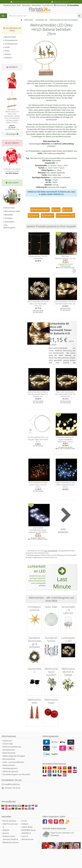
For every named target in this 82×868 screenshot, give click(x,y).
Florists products (9, 821)
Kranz (6, 51)
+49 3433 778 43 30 (12, 788)
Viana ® (25, 836)
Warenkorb (60, 5)
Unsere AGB (8, 744)
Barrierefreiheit (9, 759)
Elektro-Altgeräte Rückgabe (14, 756)
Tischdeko (8, 218)
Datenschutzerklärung (12, 747)
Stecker (7, 54)
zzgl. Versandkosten (51, 551)
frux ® (24, 821)
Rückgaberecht (9, 750)
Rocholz (6, 833)
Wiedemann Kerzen (11, 842)
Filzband (7, 58)
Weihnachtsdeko (41, 210)
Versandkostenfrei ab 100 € (22, 2)
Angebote (13, 67)
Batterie (34, 215)
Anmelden (73, 5)
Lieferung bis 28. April (62, 2)
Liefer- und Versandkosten (13, 762)
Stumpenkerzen (11, 40)
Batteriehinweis (9, 753)
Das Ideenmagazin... (10, 226)
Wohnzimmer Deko (12, 211)
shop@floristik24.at (12, 784)
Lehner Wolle (27, 827)
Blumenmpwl (10, 37)
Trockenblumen (10, 44)
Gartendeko (9, 222)
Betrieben (48, 215)
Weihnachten (29, 20)
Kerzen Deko (9, 208)
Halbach (25, 824)
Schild (6, 47)
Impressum (7, 740)
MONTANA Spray (28, 830)
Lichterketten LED (41, 20)
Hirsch (68, 210)
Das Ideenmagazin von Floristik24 (16, 774)
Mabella (6, 830)
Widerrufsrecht (9, 765)
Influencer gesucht (10, 771)
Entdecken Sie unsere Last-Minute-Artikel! (12, 171)
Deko (57, 210)
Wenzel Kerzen (28, 839)
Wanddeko (8, 215)
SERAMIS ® (26, 833)
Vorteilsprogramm (10, 768)
